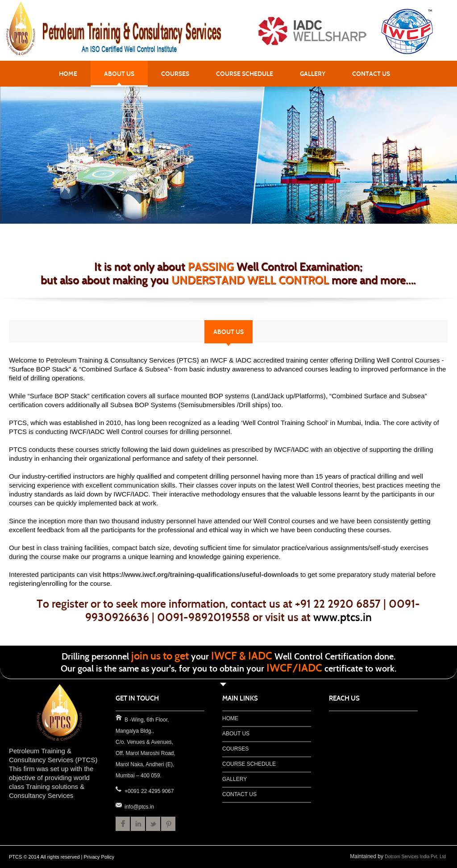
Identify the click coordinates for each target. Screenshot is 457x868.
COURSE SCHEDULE (245, 74)
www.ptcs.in (343, 617)
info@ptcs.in (118, 805)
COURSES (175, 74)
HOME (68, 74)
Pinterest (168, 824)
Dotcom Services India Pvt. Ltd (415, 857)
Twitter (153, 824)
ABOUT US (119, 74)
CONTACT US (371, 74)
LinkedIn (138, 824)
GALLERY (313, 74)
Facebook (123, 824)
